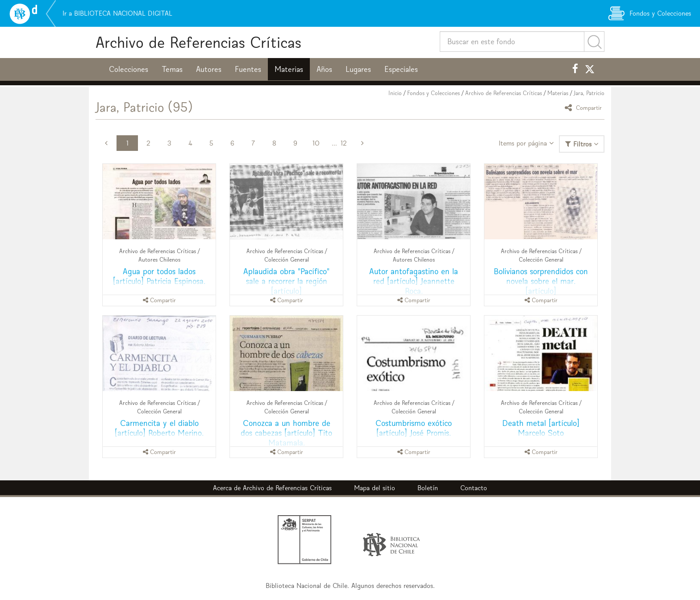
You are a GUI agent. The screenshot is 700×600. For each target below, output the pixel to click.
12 (344, 143)
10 (316, 143)
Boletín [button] (428, 488)
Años (324, 69)
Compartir (585, 107)
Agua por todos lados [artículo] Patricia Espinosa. (159, 276)
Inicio (395, 93)
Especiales (401, 69)
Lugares (358, 69)
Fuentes (248, 69)
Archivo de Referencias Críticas (198, 42)
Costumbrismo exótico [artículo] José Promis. (414, 428)
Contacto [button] (474, 488)
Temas (172, 69)
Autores (209, 69)
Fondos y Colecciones (433, 93)
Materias (289, 69)
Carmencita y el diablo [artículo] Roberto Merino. (159, 428)
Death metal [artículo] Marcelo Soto (541, 428)
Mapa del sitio (375, 488)
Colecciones (129, 69)
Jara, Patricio (589, 93)
